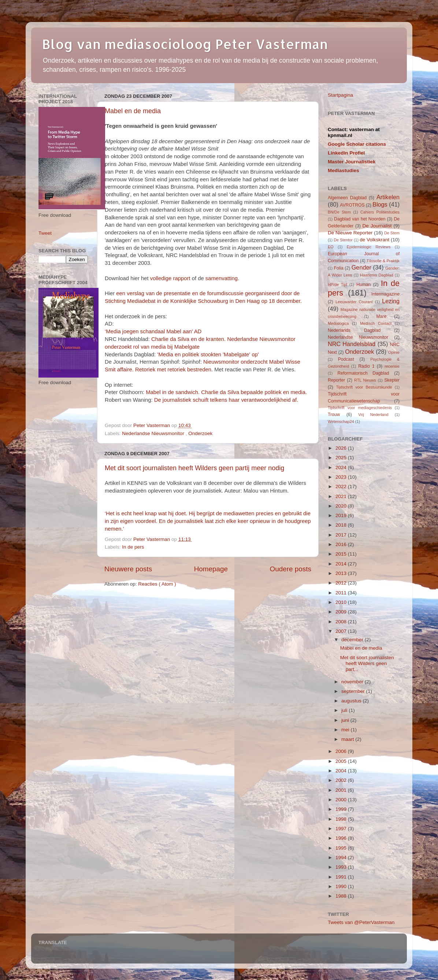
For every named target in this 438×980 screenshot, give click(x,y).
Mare (382, 316)
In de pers (133, 547)
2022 (342, 487)
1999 (342, 809)
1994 (342, 857)
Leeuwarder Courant (354, 302)
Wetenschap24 (341, 422)
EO (331, 247)
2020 (342, 506)
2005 (342, 761)
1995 (342, 848)
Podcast (346, 359)
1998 (342, 819)
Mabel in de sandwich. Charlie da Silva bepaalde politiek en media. (226, 392)
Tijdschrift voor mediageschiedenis (360, 408)
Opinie (394, 352)
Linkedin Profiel (346, 153)
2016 (342, 544)
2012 (342, 583)
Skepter (392, 380)
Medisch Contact (376, 323)
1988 (342, 896)
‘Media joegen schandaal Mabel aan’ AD (153, 331)
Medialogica (338, 323)
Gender (361, 267)
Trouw (334, 415)
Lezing (391, 301)
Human (363, 285)
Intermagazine (385, 294)
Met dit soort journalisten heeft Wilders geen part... (367, 663)
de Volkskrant (374, 240)
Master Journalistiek (352, 162)
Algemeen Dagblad (347, 198)
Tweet (45, 233)
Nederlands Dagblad (354, 330)
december (353, 640)
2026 (342, 448)
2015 (342, 554)
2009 (342, 612)
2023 (342, 477)
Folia (338, 268)
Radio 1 (366, 366)
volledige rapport (170, 278)
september (354, 691)
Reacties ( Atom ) (157, 584)
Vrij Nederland (373, 415)
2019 (342, 515)
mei (346, 730)
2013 (342, 573)
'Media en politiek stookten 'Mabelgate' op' (208, 354)
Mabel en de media (133, 111)
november (353, 682)
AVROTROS (352, 205)
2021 (342, 496)
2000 (342, 800)
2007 (342, 631)
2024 (342, 467)
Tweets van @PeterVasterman (361, 922)
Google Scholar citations (357, 144)
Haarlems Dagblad (377, 275)
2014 (342, 564)
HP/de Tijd (337, 285)
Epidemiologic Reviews (369, 247)
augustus (352, 701)
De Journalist (377, 226)
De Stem (392, 233)
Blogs (380, 204)
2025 (342, 458)
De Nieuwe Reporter (350, 233)
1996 (342, 838)
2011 (342, 593)
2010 (342, 602)
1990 (342, 886)
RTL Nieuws (365, 380)
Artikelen (388, 197)
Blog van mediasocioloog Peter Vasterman (185, 44)
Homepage (211, 569)
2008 (342, 622)
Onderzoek (200, 433)
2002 (342, 780)
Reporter (336, 380)
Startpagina (340, 95)
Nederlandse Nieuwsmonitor (154, 433)
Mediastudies (344, 170)
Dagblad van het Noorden (360, 219)
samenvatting (222, 278)
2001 (342, 790)
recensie (392, 366)
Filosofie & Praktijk (383, 261)
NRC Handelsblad (352, 344)
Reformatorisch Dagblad (363, 373)
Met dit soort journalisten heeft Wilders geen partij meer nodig (194, 468)
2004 (342, 771)
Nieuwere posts (128, 569)
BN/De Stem (339, 212)
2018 (342, 525)
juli (345, 710)
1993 (342, 867)
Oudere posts (291, 569)
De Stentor (343, 240)
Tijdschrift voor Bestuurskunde (364, 387)
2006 (342, 751)
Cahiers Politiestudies (380, 212)
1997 (342, 829)
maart (348, 739)
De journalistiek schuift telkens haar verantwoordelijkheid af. (226, 400)
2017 (342, 535)
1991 (342, 877)
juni (346, 720)
